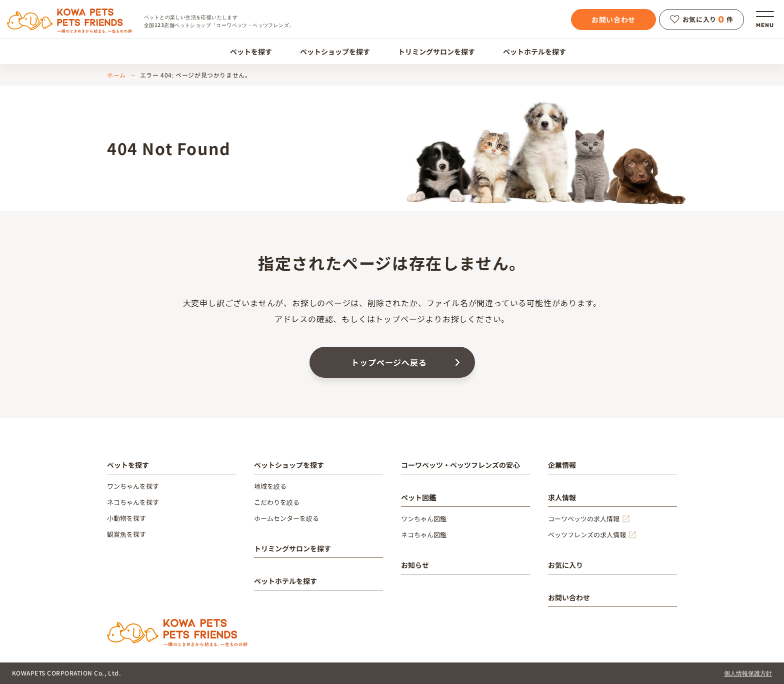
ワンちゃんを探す (133, 486)
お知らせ (415, 565)
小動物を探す (126, 518)
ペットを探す (245, 52)
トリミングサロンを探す (431, 52)
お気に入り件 (702, 20)
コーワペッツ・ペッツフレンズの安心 (460, 465)
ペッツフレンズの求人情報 (587, 535)
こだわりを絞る (277, 502)
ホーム (116, 75)
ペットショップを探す (329, 52)
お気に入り (565, 565)
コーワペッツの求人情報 (584, 519)
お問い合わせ (613, 20)
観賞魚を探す (126, 534)
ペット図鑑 (418, 497)
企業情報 (562, 465)
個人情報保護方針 (748, 673)
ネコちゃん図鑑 (424, 535)
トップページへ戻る (389, 362)
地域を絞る (270, 486)
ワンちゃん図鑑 (424, 519)
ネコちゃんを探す (133, 502)
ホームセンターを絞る (286, 518)
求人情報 (562, 497)
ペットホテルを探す (529, 52)
